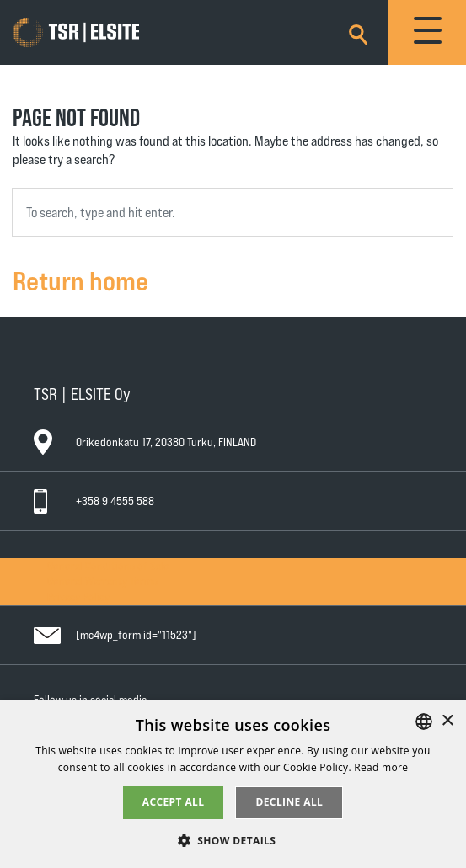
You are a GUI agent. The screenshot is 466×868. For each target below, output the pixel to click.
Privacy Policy (78, 596)
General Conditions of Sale (108, 565)
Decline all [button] (289, 802)
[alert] (233, 784)
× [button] (447, 721)
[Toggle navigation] (427, 32)
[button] (233, 840)
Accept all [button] (174, 802)
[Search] (358, 32)
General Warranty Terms (102, 580)
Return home (80, 280)
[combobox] (233, 212)
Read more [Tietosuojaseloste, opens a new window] (381, 767)
